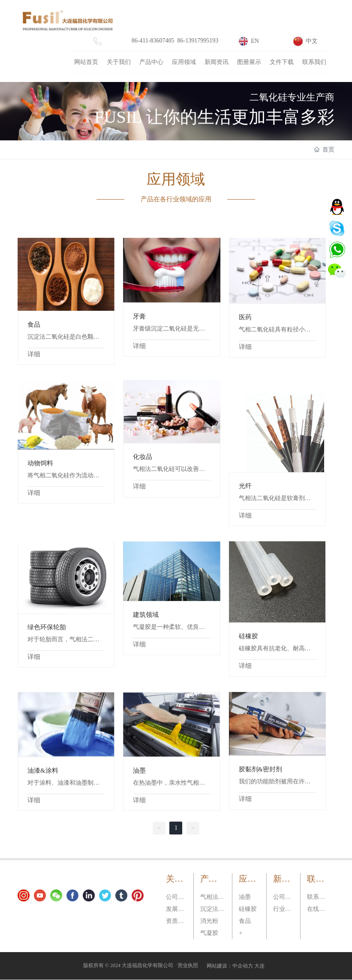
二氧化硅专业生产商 (292, 97)
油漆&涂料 (43, 771)
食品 (34, 325)
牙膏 (139, 316)
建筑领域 (146, 615)
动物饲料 (40, 463)
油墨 (139, 771)
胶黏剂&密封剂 (261, 769)
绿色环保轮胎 (47, 627)
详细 (34, 354)
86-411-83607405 (153, 41)
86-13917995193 (198, 41)
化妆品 (143, 457)
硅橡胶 (248, 636)
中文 (312, 41)
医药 (245, 317)
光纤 (245, 486)
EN (255, 41)
